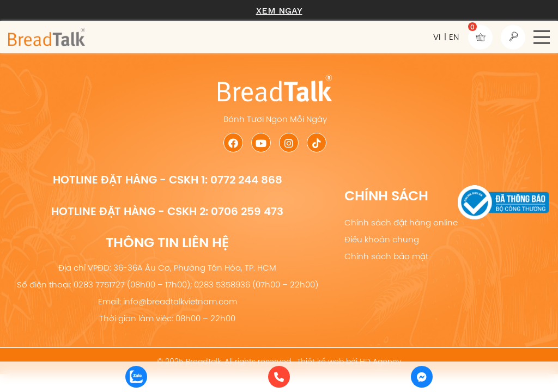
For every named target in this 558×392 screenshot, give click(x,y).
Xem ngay (279, 11)
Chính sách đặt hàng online (401, 222)
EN (454, 37)
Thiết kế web (320, 362)
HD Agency (381, 362)
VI (437, 37)
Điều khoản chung (382, 239)
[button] (542, 37)
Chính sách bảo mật (386, 256)
